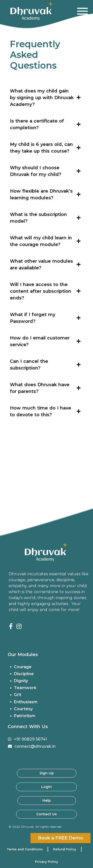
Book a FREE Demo (61, 838)
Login (46, 787)
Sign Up (47, 773)
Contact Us (46, 814)
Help (47, 800)
